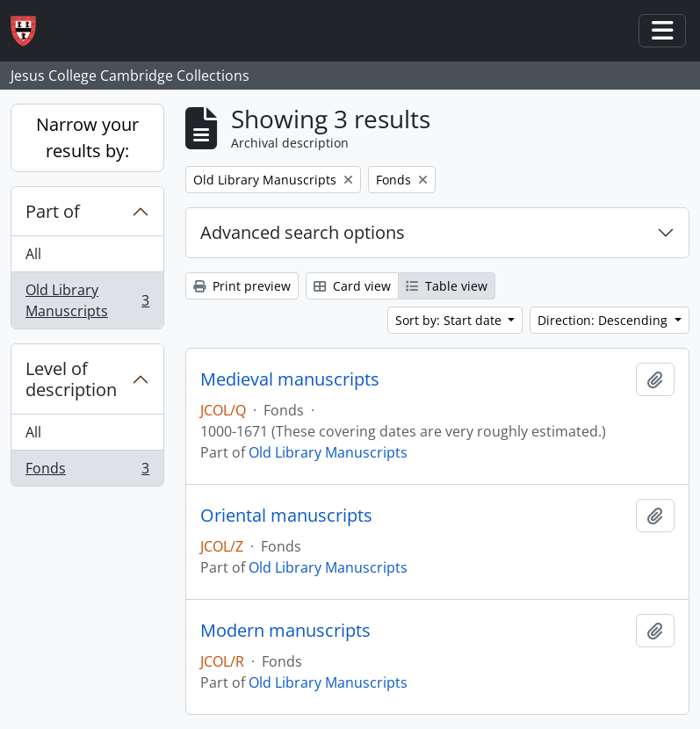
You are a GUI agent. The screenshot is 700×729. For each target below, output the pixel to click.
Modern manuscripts (285, 631)
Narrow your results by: (87, 137)
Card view (352, 286)
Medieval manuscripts (290, 379)
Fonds (87, 472)
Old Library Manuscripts (87, 300)
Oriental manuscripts (286, 516)
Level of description (71, 379)
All (33, 254)
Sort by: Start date (450, 320)
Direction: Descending (604, 320)
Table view (447, 286)
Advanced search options (303, 232)
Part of (53, 211)
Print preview (242, 286)
